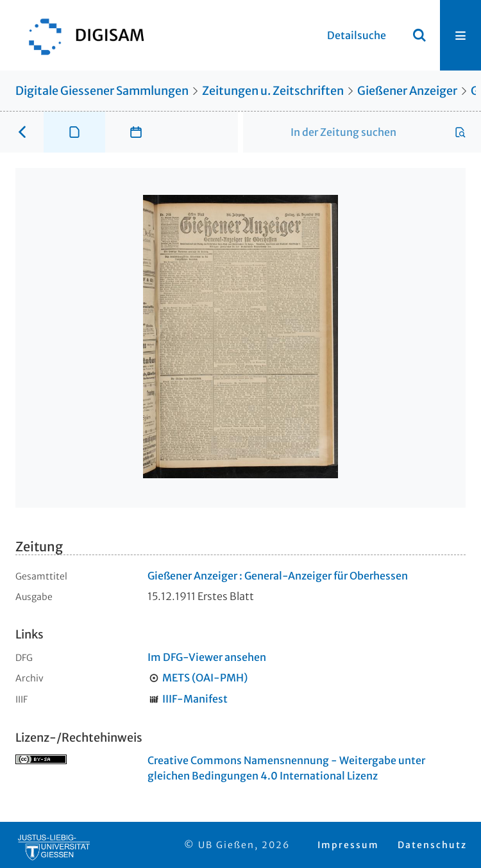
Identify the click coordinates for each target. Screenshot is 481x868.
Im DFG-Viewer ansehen (207, 657)
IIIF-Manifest (195, 699)
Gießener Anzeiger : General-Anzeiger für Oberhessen (278, 576)
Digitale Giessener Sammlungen (102, 91)
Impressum (348, 845)
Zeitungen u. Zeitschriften (273, 91)
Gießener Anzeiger (407, 91)
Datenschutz (432, 845)
